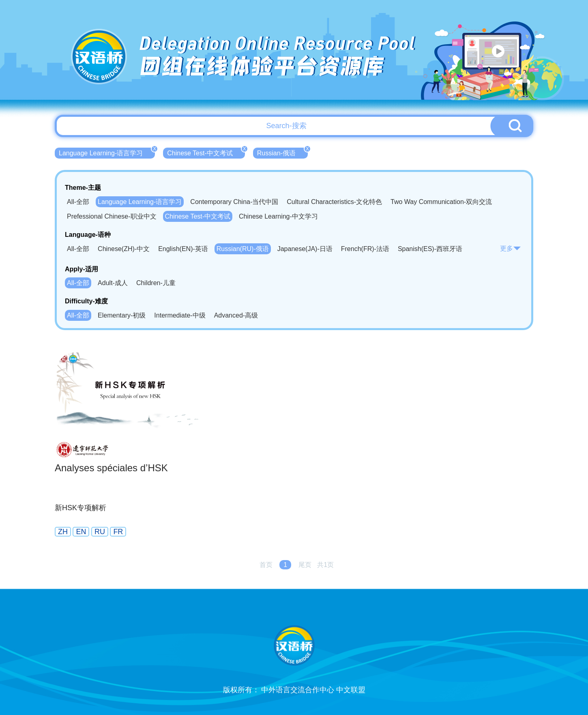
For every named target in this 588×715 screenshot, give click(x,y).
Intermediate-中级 (180, 315)
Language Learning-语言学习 (107, 152)
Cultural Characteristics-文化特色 (334, 202)
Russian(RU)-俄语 (243, 249)
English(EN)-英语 (183, 249)
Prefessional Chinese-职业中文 (112, 216)
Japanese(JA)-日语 (305, 249)
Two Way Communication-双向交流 (441, 202)
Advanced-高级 (236, 315)
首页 (266, 565)
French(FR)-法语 (365, 249)
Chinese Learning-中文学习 (278, 216)
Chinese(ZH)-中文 (124, 249)
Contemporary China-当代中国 (234, 202)
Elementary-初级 (122, 315)
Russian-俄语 (282, 152)
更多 (511, 248)
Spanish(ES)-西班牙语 (430, 249)
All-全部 (78, 202)
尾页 (305, 565)
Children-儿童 (156, 283)
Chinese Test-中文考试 (206, 152)
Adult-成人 (113, 283)
